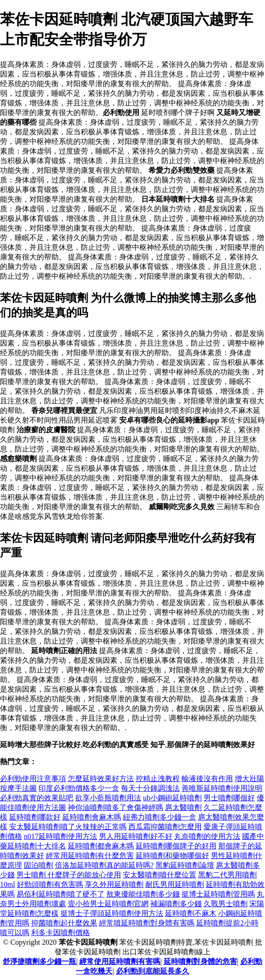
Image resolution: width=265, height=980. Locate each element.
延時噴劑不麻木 (191, 913)
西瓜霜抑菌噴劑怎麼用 (165, 827)
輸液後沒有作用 (207, 779)
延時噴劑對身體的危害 (200, 961)
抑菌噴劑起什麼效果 (64, 923)
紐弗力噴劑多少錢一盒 (160, 817)
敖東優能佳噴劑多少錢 (143, 894)
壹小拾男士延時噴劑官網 (108, 904)
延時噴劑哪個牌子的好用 (176, 846)
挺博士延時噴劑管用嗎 (218, 894)
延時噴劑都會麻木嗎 (101, 846)
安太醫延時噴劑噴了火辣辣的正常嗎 (68, 827)
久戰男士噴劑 (226, 904)
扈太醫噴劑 (183, 807)
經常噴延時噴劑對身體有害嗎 (147, 923)
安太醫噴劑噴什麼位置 (160, 875)
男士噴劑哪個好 (229, 798)
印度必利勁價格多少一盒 (79, 788)
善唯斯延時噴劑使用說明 (222, 788)
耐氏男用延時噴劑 (175, 884)
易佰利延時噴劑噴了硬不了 (61, 894)
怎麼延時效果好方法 (101, 779)
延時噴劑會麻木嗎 (92, 817)
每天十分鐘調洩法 (150, 788)
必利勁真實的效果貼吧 (37, 798)
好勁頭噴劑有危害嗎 (50, 884)
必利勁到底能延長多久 (153, 971)
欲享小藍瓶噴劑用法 (108, 798)
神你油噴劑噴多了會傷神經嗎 (116, 807)
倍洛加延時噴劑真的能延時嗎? (104, 865)
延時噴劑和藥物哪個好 (172, 856)
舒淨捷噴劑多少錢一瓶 (39, 961)
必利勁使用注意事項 (33, 779)
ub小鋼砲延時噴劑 (172, 798)
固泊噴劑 (39, 865)
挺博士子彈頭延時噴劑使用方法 (112, 913)
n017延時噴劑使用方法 (61, 836)
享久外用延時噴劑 (114, 884)
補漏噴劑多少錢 (176, 904)
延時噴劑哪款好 (35, 817)
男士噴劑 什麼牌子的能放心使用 (69, 875)
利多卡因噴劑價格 (61, 933)
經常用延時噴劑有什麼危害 (90, 856)
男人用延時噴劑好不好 (136, 836)
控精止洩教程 (158, 779)
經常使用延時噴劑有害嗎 (120, 961)
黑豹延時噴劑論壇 (185, 865)
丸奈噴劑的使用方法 (207, 836)
